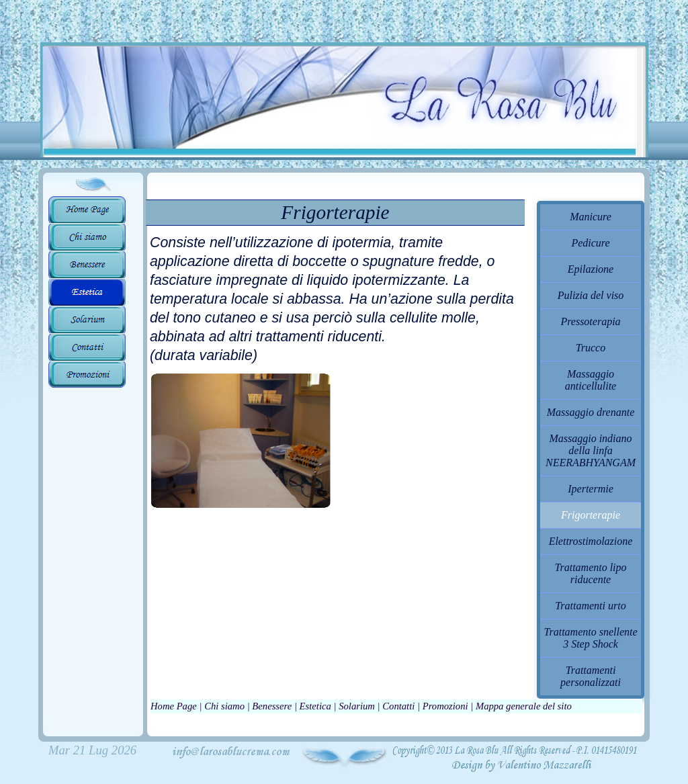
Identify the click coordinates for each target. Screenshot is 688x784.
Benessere (272, 706)
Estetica (315, 706)
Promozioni (445, 706)
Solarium (357, 706)
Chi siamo (224, 706)
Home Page (174, 706)
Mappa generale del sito (524, 706)
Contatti (398, 706)
